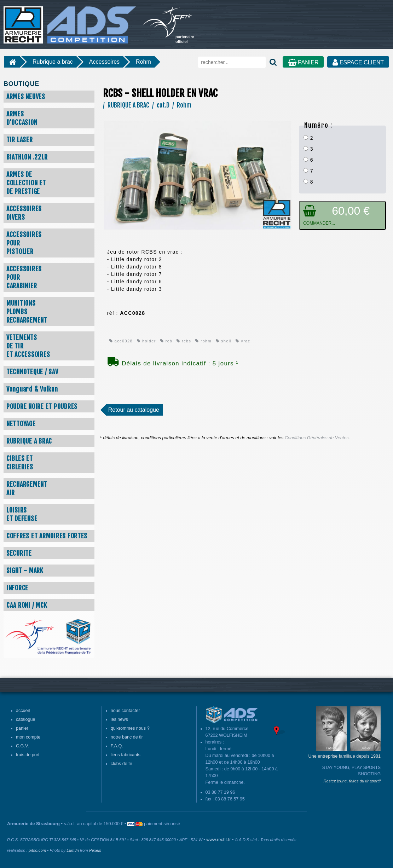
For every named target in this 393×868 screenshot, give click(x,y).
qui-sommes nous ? (130, 728)
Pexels (95, 850)
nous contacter (125, 711)
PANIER (303, 62)
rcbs (184, 341)
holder (146, 341)
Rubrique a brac (53, 62)
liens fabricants (126, 755)
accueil (23, 711)
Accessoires (104, 62)
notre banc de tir (127, 737)
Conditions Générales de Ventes (317, 438)
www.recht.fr (218, 840)
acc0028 (121, 341)
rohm (203, 341)
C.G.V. (22, 746)
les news (119, 719)
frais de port (28, 755)
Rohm (143, 62)
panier (22, 728)
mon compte (28, 737)
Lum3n (73, 850)
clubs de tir (122, 764)
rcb (166, 341)
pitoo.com (37, 850)
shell (224, 341)
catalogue (26, 719)
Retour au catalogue (134, 410)
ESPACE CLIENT (358, 62)
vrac (243, 341)
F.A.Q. (117, 746)
